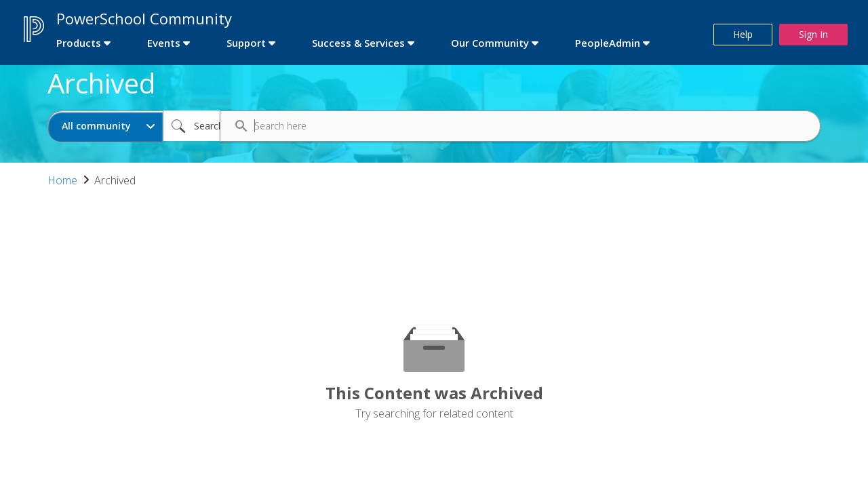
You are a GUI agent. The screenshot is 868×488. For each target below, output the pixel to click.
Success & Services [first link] (358, 43)
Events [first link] (164, 43)
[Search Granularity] (105, 126)
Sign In (813, 34)
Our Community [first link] (490, 43)
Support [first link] (246, 43)
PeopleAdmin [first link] (608, 43)
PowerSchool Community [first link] (144, 18)
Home (62, 180)
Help (743, 34)
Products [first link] (79, 43)
